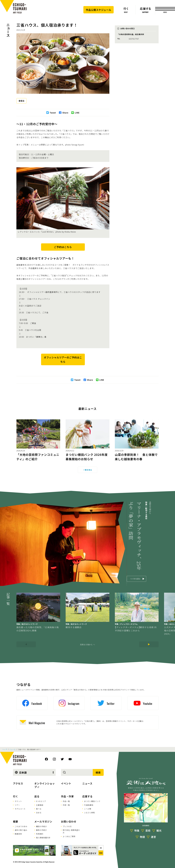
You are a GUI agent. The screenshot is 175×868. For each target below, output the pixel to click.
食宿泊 (21, 101)
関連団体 (18, 834)
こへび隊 (88, 809)
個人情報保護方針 (43, 838)
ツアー (17, 805)
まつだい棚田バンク (92, 801)
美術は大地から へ (87, 644)
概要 (16, 821)
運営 (153, 837)
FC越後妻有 (89, 805)
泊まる (39, 813)
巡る (37, 796)
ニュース (8, 30)
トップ (5, 749)
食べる (39, 809)
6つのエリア (41, 801)
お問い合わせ (69, 821)
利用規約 (40, 834)
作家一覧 (66, 805)
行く (16, 796)
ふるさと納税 (89, 813)
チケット (18, 801)
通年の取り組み (21, 830)
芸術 (148, 830)
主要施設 (40, 805)
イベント (66, 783)
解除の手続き (42, 830)
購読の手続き (42, 826)
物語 (142, 837)
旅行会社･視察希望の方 (71, 831)
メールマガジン (43, 821)
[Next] (149, 644)
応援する (87, 796)
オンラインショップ (45, 785)
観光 (159, 830)
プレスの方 (67, 826)
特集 (137, 830)
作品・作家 (67, 796)
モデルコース (20, 809)
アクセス (18, 783)
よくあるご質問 (69, 836)
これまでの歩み (21, 826)
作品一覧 (66, 801)
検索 (98, 772)
